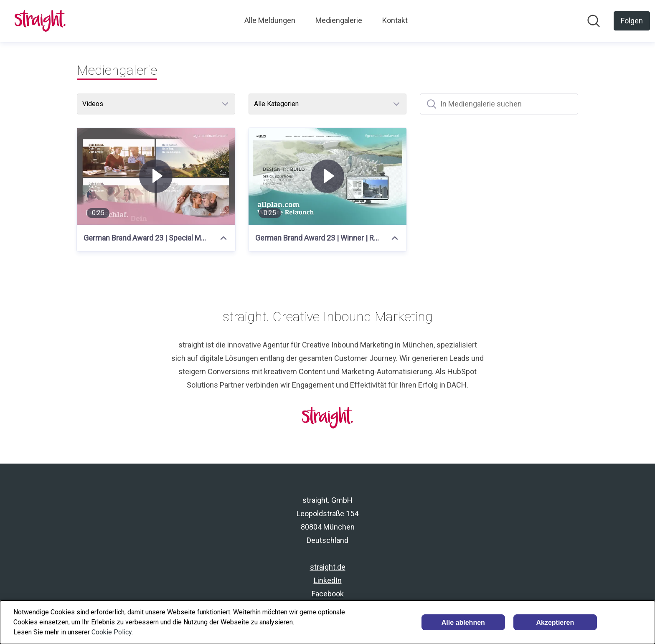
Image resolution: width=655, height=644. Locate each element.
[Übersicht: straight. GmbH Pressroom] (40, 21)
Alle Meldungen (270, 20)
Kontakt (395, 20)
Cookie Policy (112, 632)
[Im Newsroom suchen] (594, 21)
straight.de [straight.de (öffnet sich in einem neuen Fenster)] (328, 567)
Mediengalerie (339, 20)
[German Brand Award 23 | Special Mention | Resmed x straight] (156, 176)
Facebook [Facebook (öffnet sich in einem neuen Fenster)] (328, 594)
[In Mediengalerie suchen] (499, 104)
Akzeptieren (555, 622)
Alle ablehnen (463, 622)
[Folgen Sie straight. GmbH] (632, 21)
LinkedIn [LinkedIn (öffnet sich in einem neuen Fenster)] (328, 580)
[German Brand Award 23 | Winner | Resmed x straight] (328, 176)
